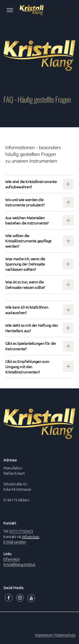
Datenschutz (65, 635)
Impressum (44, 635)
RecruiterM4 (59, 10)
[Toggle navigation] (10, 10)
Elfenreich (11, 559)
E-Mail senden (15, 542)
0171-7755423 (21, 531)
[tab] (39, 184)
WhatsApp (31, 536)
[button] (39, 184)
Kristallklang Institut (19, 564)
